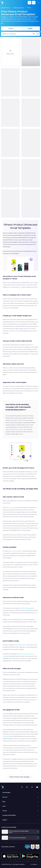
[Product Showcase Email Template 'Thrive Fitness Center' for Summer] (31, 113)
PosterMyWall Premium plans (15, 429)
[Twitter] (32, 787)
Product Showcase (18, 8)
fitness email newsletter (15, 551)
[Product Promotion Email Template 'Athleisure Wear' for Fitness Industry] (10, 82)
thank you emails (10, 508)
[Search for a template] (17, 34)
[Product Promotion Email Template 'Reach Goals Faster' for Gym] (31, 143)
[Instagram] (27, 787)
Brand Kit (14, 331)
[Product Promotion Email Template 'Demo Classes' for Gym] (10, 173)
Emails (30, 28)
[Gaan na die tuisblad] (2, 3)
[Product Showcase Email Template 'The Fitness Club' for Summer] (10, 143)
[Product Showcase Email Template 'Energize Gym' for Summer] (31, 203)
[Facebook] (22, 787)
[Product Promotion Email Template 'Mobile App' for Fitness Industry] (10, 203)
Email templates (5, 8)
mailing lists (6, 736)
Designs (11, 28)
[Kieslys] (39, 3)
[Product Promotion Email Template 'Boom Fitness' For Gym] (31, 82)
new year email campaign (26, 608)
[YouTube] (37, 787)
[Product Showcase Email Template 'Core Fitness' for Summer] (10, 113)
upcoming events (20, 645)
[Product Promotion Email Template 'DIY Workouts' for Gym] (31, 173)
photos (19, 287)
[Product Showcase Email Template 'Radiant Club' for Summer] (31, 52)
